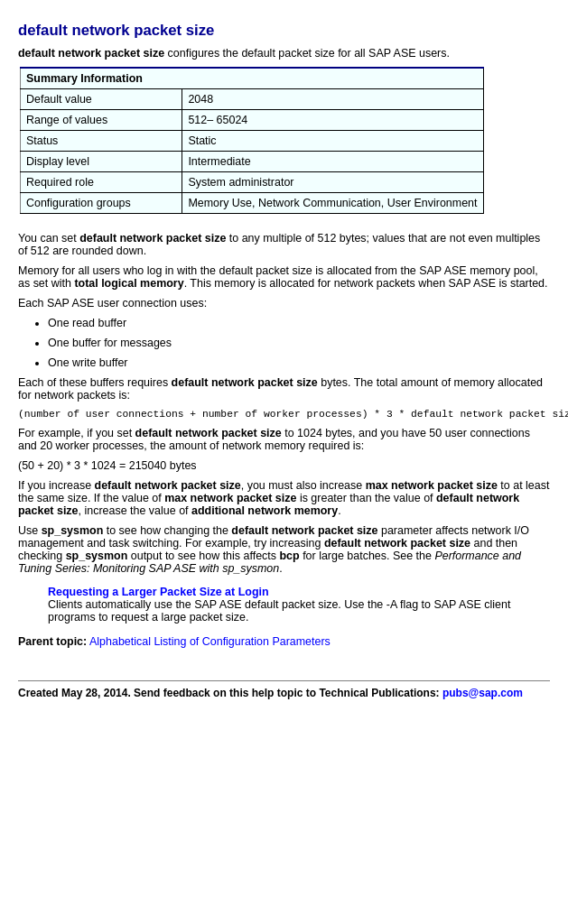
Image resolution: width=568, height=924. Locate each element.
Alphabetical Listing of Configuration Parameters (210, 644)
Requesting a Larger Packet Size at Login (158, 595)
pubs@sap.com (483, 696)
